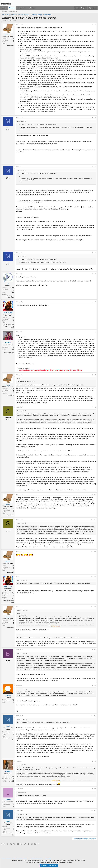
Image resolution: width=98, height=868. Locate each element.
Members (33, 8)
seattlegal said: (21, 610)
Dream (5, 21)
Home (4, 8)
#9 (95, 407)
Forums (12, 8)
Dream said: (20, 121)
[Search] (93, 8)
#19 (95, 789)
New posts (4, 11)
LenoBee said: (21, 814)
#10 (95, 494)
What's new (21, 8)
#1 (95, 24)
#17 (95, 716)
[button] (27, 8)
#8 (95, 375)
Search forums (13, 11)
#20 (95, 811)
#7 (95, 332)
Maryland (11, 782)
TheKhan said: (21, 719)
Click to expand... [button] (56, 626)
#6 (95, 302)
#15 (95, 650)
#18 (95, 761)
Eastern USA (10, 45)
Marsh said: (20, 765)
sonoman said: (21, 580)
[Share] (93, 24)
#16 (95, 685)
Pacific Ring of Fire (9, 353)
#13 (95, 577)
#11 (95, 519)
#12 (95, 551)
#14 (95, 606)
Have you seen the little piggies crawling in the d (8, 326)
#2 (95, 117)
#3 (95, 167)
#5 (95, 274)
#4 (95, 253)
